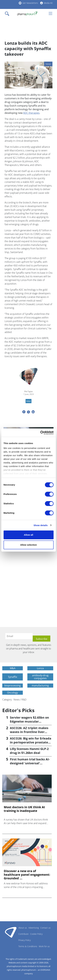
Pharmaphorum (11, 932)
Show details (41, 525)
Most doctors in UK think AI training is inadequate (24, 809)
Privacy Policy (25, 940)
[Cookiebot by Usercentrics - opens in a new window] (41, 433)
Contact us (45, 928)
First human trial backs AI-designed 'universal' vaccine (30, 763)
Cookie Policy (36, 934)
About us (23, 928)
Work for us (44, 946)
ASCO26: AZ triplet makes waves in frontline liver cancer (29, 732)
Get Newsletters (30, 3)
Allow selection (28, 545)
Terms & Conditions (28, 946)
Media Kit (48, 3)
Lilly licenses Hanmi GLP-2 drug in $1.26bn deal (29, 751)
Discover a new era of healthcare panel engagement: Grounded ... (27, 875)
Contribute (23, 934)
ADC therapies (31, 113)
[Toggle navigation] (8, 14)
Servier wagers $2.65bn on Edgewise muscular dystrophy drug (29, 721)
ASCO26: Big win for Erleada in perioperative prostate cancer (31, 742)
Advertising (34, 928)
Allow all (28, 535)
